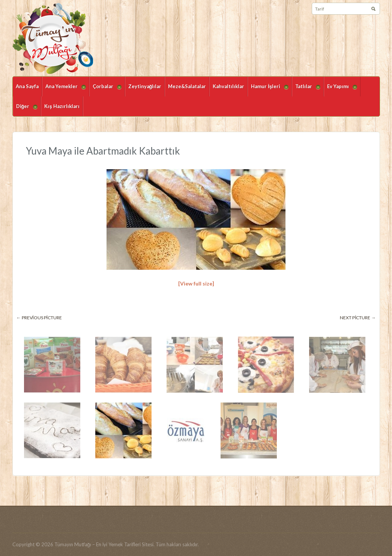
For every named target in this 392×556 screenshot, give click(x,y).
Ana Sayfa (27, 86)
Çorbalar (105, 90)
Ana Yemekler (64, 90)
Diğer (25, 110)
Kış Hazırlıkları (62, 106)
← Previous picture (39, 318)
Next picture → (358, 318)
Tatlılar (306, 90)
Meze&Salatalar (187, 86)
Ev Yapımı (340, 90)
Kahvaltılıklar (228, 86)
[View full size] (196, 283)
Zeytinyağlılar (145, 86)
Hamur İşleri (268, 90)
